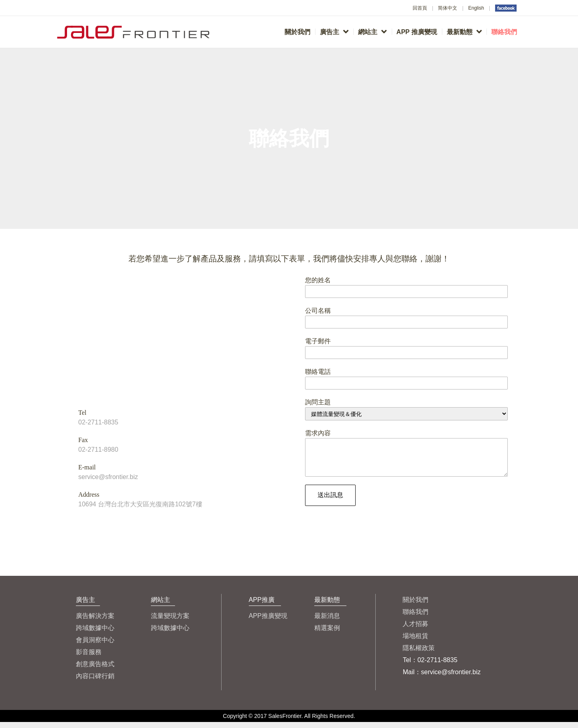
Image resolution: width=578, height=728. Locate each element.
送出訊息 (330, 501)
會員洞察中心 (95, 646)
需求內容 (318, 433)
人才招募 (415, 630)
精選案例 (327, 634)
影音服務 (89, 658)
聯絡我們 (504, 32)
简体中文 (448, 8)
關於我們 (297, 32)
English (476, 8)
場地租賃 (415, 642)
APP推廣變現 (268, 622)
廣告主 (334, 32)
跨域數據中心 (95, 634)
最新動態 (464, 32)
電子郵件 (318, 341)
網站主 (372, 32)
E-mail (87, 467)
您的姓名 (318, 280)
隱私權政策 (419, 654)
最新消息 (327, 622)
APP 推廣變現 (417, 32)
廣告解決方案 (95, 622)
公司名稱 (318, 311)
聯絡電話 (318, 372)
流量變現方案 (170, 622)
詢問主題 (318, 402)
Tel (82, 413)
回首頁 (420, 8)
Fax (83, 440)
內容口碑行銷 (95, 682)
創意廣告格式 (95, 670)
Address (89, 495)
